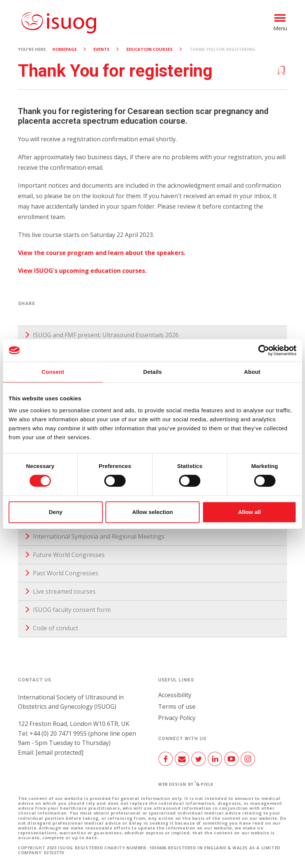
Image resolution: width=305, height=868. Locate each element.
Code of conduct (56, 628)
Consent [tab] (53, 372)
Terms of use (177, 707)
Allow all (249, 512)
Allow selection (152, 512)
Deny (56, 512)
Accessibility (175, 695)
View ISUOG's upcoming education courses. (82, 271)
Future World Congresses (69, 555)
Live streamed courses (64, 591)
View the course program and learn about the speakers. (102, 253)
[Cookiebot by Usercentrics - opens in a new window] (264, 350)
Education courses (150, 49)
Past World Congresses (66, 573)
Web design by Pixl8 (186, 784)
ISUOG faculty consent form (72, 610)
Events (101, 49)
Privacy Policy (177, 718)
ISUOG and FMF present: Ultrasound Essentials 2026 (106, 335)
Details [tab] (152, 372)
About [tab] (252, 372)
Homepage (64, 49)
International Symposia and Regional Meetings (99, 536)
